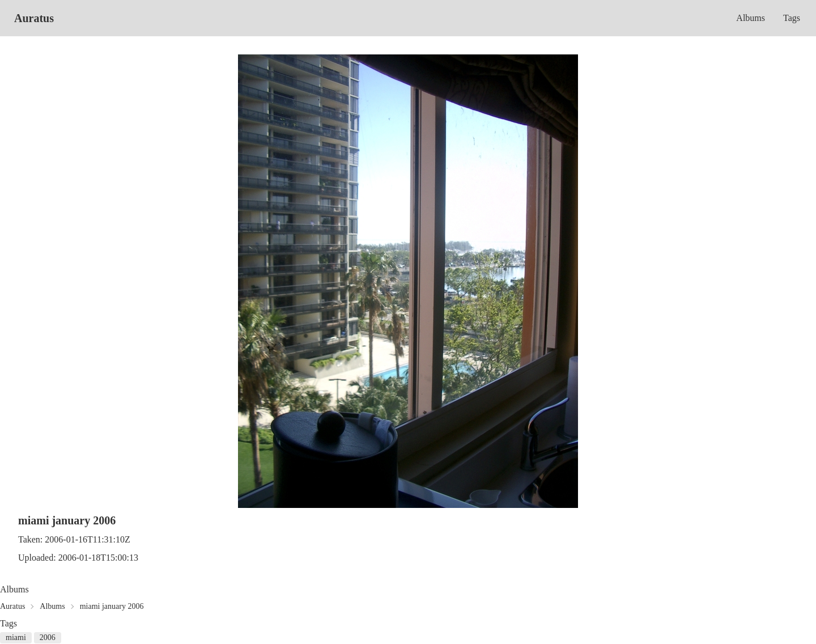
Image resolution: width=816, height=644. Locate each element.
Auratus (34, 18)
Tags (792, 18)
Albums (751, 18)
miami (16, 637)
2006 (48, 637)
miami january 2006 (112, 606)
